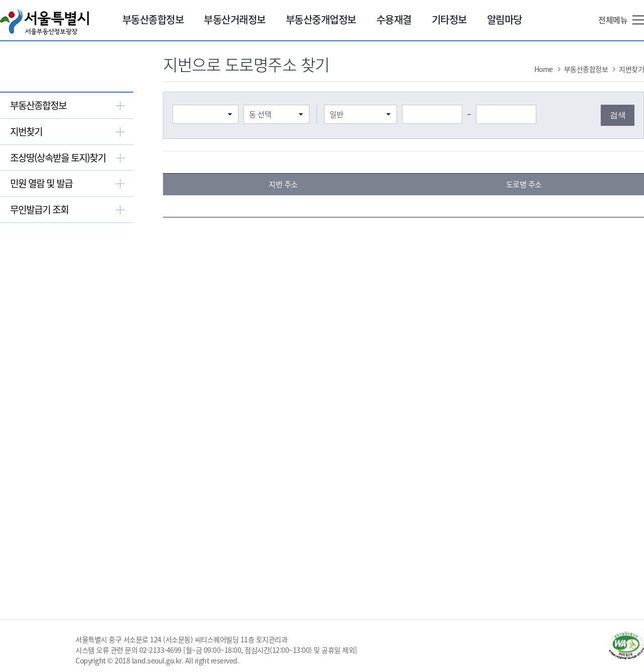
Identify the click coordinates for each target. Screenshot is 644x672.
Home (544, 69)
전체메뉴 (613, 20)
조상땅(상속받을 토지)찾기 (58, 158)
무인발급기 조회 (39, 209)
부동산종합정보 (153, 19)
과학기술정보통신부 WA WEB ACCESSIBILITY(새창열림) (626, 646)
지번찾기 (26, 131)
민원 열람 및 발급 (41, 183)
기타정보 (449, 19)
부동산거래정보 (235, 19)
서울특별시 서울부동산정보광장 (45, 22)
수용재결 (394, 19)
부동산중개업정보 (321, 19)
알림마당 (505, 19)
